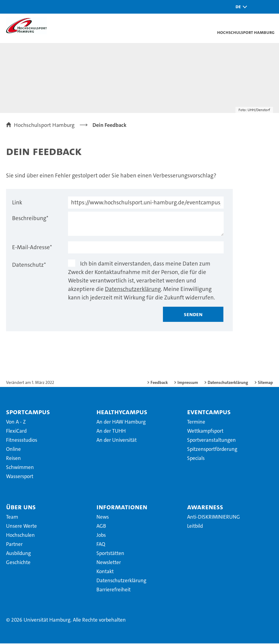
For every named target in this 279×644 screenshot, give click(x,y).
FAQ (101, 545)
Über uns (21, 507)
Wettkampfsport (205, 431)
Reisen (13, 459)
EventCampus (209, 412)
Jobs (101, 536)
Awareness (205, 507)
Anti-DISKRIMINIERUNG (214, 517)
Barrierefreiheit (114, 590)
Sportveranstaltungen (211, 441)
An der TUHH (111, 431)
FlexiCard (16, 431)
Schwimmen (20, 468)
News (103, 517)
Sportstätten (110, 554)
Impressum (188, 383)
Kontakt (105, 572)
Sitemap (265, 383)
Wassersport (20, 477)
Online (13, 450)
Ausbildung (18, 554)
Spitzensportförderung (212, 450)
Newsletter (109, 563)
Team (12, 517)
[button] (240, 7)
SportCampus (28, 412)
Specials (196, 459)
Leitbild (195, 527)
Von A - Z (16, 422)
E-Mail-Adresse (32, 248)
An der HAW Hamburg (121, 422)
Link (17, 203)
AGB (101, 527)
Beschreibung (30, 219)
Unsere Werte (21, 527)
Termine (196, 422)
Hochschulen (20, 536)
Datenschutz (29, 265)
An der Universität (117, 441)
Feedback (159, 383)
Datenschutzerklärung (133, 290)
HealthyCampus (122, 412)
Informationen (122, 507)
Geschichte (18, 563)
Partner (14, 545)
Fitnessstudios (22, 441)
